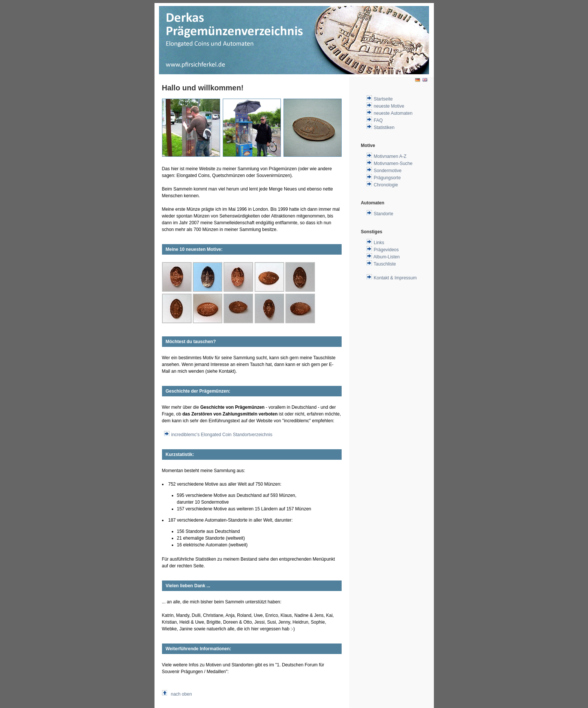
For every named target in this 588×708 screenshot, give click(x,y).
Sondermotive (388, 171)
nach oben (181, 694)
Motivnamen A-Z (390, 156)
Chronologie (386, 185)
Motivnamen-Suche (393, 163)
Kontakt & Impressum (395, 278)
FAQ (378, 120)
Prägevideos (386, 250)
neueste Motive (389, 106)
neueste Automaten (393, 113)
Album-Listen (387, 257)
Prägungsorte (387, 178)
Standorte (384, 214)
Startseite (383, 99)
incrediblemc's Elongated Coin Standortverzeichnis (222, 435)
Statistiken (384, 127)
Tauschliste (385, 264)
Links (379, 243)
